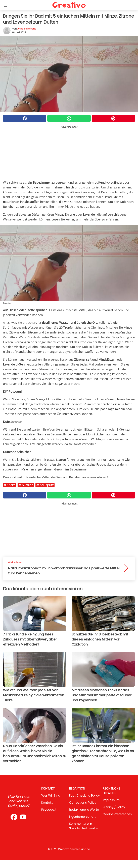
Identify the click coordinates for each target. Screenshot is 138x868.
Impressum (111, 800)
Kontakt (47, 803)
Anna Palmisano (27, 29)
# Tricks (10, 485)
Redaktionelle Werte (84, 810)
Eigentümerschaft (82, 817)
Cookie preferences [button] (117, 814)
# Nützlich (26, 485)
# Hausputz (45, 485)
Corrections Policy (83, 803)
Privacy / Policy (114, 807)
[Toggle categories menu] (6, 5)
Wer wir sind (51, 795)
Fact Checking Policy (84, 795)
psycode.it (49, 810)
